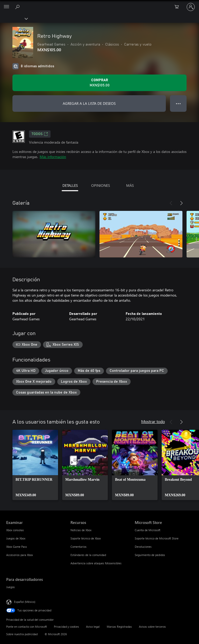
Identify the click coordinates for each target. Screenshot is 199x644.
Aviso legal (93, 627)
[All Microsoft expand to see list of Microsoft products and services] (6, 7)
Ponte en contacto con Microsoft (27, 627)
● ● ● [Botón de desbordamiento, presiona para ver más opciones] (178, 103)
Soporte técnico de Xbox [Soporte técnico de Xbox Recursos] (86, 538)
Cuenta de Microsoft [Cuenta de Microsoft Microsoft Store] (148, 530)
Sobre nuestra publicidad (22, 634)
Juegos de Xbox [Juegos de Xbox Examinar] (16, 538)
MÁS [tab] (130, 185)
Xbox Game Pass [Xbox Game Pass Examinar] (17, 547)
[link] (35, 465)
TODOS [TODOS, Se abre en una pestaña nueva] (40, 134)
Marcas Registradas (119, 627)
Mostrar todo (153, 421)
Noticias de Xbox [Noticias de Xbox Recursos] (81, 530)
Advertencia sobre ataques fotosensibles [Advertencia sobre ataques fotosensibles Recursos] (96, 563)
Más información (53, 157)
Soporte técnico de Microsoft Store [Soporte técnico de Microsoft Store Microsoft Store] (157, 538)
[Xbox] (14, 18)
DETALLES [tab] (70, 185)
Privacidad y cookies (66, 627)
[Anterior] (171, 203)
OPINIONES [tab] (101, 185)
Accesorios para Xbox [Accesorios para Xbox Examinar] (20, 555)
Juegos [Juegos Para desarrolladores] (10, 587)
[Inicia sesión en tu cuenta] (191, 7)
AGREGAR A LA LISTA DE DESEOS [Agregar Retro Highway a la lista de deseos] (89, 103)
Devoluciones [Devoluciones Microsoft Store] (143, 547)
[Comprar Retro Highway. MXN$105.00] (99, 83)
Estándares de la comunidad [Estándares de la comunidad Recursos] (88, 555)
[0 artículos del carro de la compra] (178, 7)
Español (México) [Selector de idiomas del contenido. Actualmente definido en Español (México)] (25, 602)
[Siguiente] (181, 203)
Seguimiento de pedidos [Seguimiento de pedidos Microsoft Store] (150, 555)
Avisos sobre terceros (152, 627)
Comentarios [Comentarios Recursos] (79, 547)
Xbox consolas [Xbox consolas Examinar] (15, 530)
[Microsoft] (99, 4)
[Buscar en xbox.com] (18, 7)
